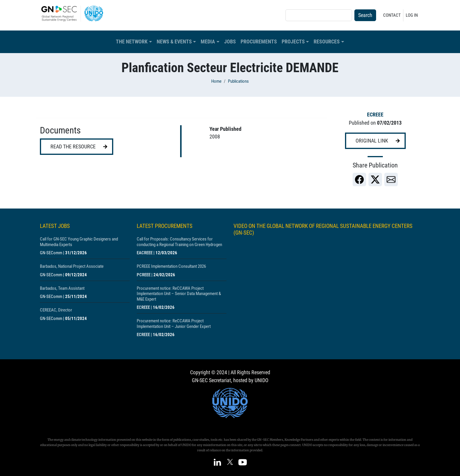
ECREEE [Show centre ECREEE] (375, 115)
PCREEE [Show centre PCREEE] (144, 275)
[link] (359, 179)
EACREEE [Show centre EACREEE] (145, 253)
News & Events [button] (174, 42)
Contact (392, 15)
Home (216, 81)
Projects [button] (293, 42)
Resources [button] (327, 42)
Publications (238, 81)
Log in (412, 15)
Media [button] (208, 42)
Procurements (259, 42)
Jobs (230, 42)
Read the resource (73, 147)
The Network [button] (132, 42)
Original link (372, 141)
